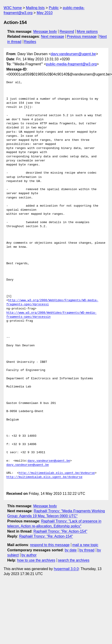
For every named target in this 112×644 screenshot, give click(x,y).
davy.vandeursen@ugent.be (73, 54)
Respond (67, 32)
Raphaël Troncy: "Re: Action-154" (60, 531)
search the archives (74, 560)
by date (71, 550)
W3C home (13, 8)
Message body (45, 32)
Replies (30, 42)
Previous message (82, 37)
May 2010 (45, 13)
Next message (53, 37)
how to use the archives (36, 560)
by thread (87, 550)
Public (54, 8)
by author (29, 555)
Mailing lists (35, 8)
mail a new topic (85, 545)
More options (87, 32)
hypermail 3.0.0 (66, 569)
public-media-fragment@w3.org (71, 64)
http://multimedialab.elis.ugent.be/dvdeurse (57, 473)
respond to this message (50, 545)
